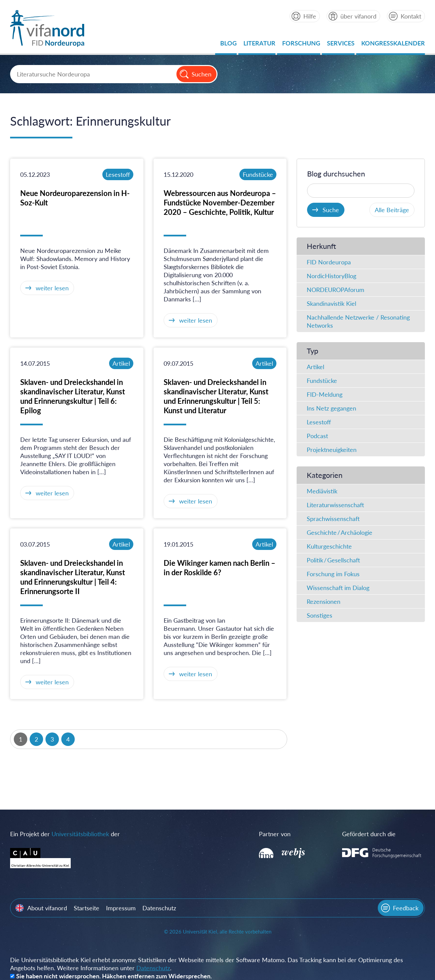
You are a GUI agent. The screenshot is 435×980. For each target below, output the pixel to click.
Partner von (275, 834)
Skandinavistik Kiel (331, 303)
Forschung (301, 45)
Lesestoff (118, 174)
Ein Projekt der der (65, 834)
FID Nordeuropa (329, 262)
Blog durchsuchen (336, 174)
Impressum (121, 908)
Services (341, 45)
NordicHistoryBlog (331, 276)
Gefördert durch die (369, 834)
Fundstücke (258, 174)
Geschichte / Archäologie (340, 532)
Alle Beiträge (392, 210)
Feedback (406, 908)
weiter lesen (52, 288)
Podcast (317, 436)
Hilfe (310, 16)
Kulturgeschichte (329, 546)
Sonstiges (320, 615)
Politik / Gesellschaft (333, 560)
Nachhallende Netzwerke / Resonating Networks (358, 321)
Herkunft (321, 246)
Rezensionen (324, 601)
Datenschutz (159, 908)
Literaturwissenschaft (335, 505)
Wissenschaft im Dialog (338, 588)
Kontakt (411, 16)
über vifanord (358, 16)
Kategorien (325, 475)
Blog (228, 45)
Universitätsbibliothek (80, 834)
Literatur (259, 45)
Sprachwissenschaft (333, 519)
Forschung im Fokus (333, 574)
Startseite (87, 908)
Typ (312, 351)
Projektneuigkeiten (332, 450)
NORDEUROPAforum (336, 290)
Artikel (121, 363)
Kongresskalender (393, 45)
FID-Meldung (325, 394)
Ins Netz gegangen (331, 408)
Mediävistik (322, 491)
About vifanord (47, 908)
